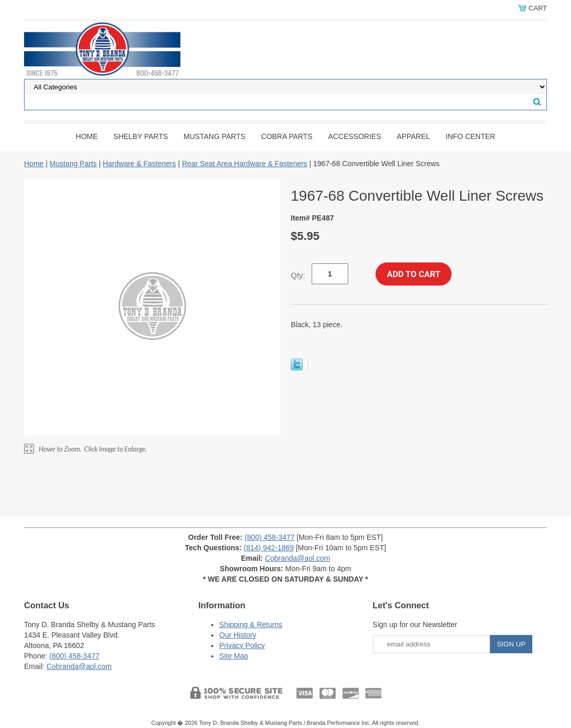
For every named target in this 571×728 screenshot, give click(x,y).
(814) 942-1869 (269, 548)
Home (87, 136)
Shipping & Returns (251, 625)
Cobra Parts (287, 136)
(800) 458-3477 (270, 537)
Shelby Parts (141, 136)
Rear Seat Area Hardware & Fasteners (245, 164)
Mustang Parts (214, 136)
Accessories (355, 136)
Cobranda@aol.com (298, 558)
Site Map (233, 656)
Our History (238, 635)
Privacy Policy (242, 645)
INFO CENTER (470, 136)
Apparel (414, 136)
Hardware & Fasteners (139, 164)
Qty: (298, 275)
